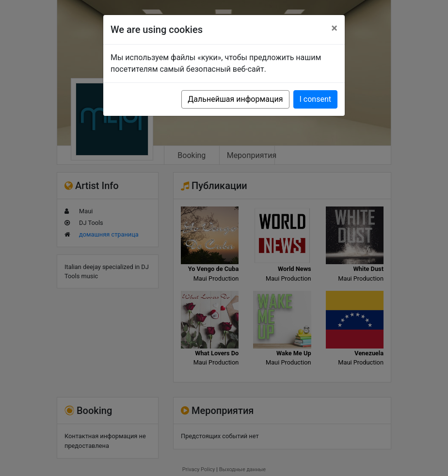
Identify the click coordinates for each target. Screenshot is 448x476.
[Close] (334, 28)
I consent (315, 99)
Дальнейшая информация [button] (235, 99)
